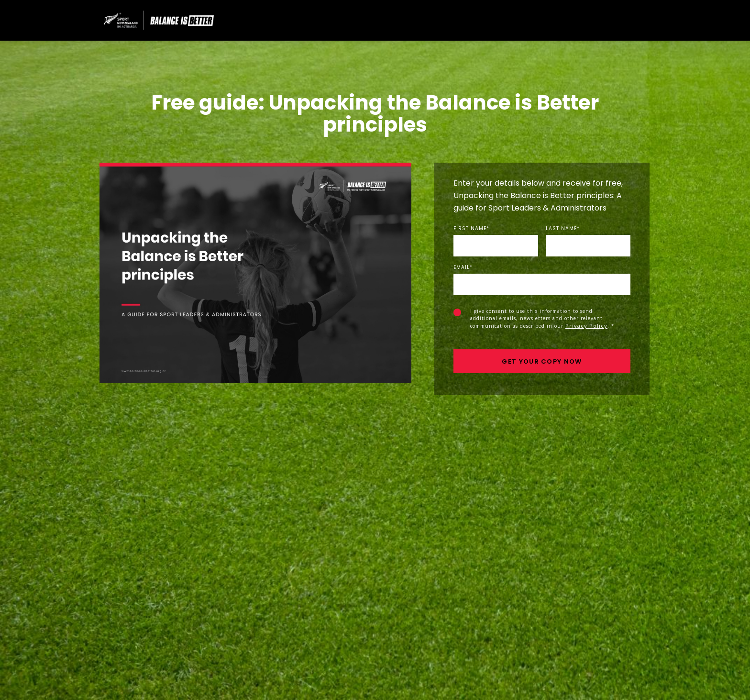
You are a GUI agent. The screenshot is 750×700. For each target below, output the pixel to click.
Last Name (563, 229)
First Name (471, 229)
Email (463, 267)
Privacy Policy (586, 326)
